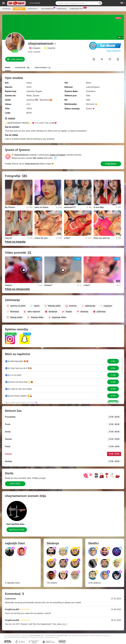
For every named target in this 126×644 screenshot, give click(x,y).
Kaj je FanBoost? (114, 51)
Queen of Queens (58, 155)
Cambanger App (77, 9)
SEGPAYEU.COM (62, 636)
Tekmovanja (62, 9)
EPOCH (53, 636)
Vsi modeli (7, 9)
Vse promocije (48, 9)
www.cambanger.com (37, 636)
